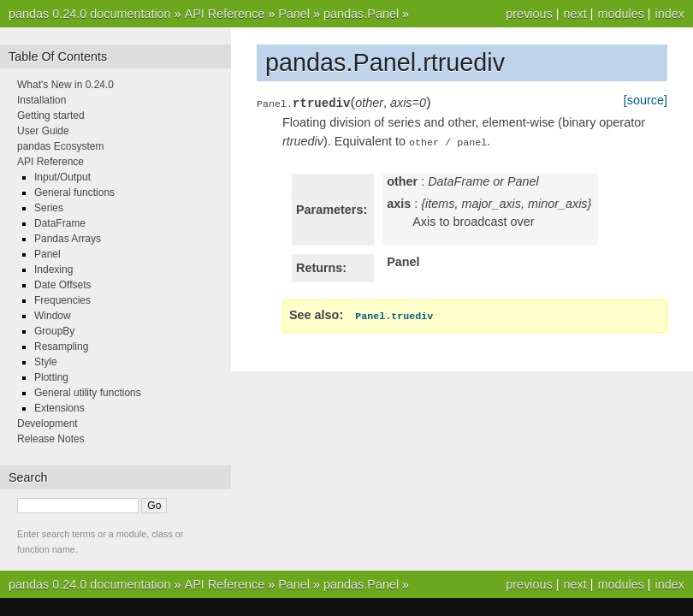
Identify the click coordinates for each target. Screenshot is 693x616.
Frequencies (62, 300)
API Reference (225, 14)
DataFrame (60, 223)
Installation (41, 100)
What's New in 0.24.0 (65, 85)
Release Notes (51, 439)
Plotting (51, 377)
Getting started (51, 115)
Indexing (53, 269)
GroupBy (54, 331)
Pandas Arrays (68, 239)
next (575, 14)
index (670, 14)
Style (46, 362)
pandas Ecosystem (60, 146)
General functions (74, 192)
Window (53, 316)
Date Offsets (62, 285)
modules (620, 14)
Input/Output (62, 177)
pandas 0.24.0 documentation (90, 14)
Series (49, 208)
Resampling (61, 346)
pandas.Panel (361, 14)
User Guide (43, 131)
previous (529, 14)
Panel (294, 14)
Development (47, 423)
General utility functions (88, 393)
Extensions (59, 408)
